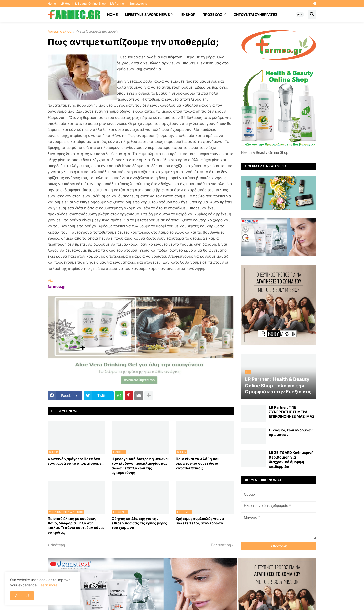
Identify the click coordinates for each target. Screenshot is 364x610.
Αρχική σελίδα (60, 32)
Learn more (48, 585)
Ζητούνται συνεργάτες (256, 14)
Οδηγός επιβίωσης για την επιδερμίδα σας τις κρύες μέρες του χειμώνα (139, 523)
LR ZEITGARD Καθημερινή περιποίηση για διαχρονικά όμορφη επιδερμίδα (291, 460)
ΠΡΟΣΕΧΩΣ (212, 14)
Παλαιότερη (221, 545)
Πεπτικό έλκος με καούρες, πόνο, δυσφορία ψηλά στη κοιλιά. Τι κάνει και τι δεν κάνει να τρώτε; (76, 525)
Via (50, 280)
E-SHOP (188, 14)
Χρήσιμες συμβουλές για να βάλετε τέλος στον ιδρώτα (200, 521)
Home (52, 3)
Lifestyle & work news (147, 14)
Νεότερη (58, 545)
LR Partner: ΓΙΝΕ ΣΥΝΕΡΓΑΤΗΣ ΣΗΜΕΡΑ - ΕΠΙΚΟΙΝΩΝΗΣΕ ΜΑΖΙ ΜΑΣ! (292, 412)
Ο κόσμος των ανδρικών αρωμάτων (291, 432)
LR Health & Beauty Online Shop (83, 3)
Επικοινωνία (138, 3)
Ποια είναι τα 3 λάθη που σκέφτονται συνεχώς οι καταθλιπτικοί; (198, 463)
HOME (112, 14)
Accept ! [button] (22, 596)
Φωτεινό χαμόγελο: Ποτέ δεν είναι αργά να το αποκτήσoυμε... (76, 461)
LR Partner (118, 3)
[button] (300, 15)
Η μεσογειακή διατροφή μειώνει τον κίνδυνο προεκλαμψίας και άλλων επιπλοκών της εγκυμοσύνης (140, 466)
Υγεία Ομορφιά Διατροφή (97, 32)
